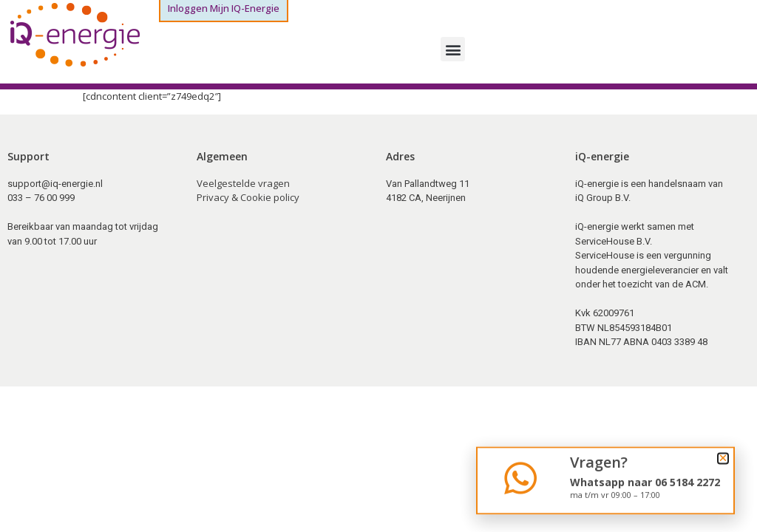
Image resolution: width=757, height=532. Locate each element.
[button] (453, 49)
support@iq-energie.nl (55, 184)
